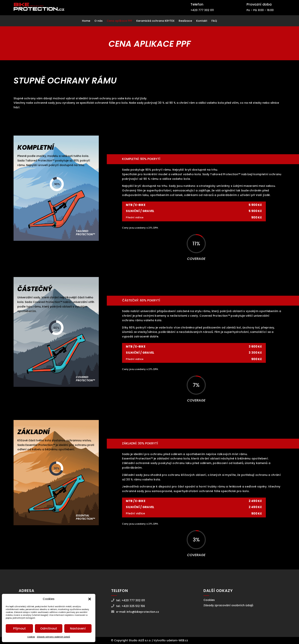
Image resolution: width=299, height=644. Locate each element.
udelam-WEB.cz (177, 640)
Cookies (31, 637)
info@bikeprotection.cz (143, 612)
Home (86, 21)
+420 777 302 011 (202, 10)
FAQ (214, 21)
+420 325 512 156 (133, 606)
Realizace (185, 21)
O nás (98, 21)
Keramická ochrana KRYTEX (155, 21)
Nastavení (78, 628)
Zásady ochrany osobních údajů (53, 637)
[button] (90, 599)
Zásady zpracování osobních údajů (228, 605)
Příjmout (19, 628)
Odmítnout (49, 628)
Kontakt (202, 21)
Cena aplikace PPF (119, 21)
